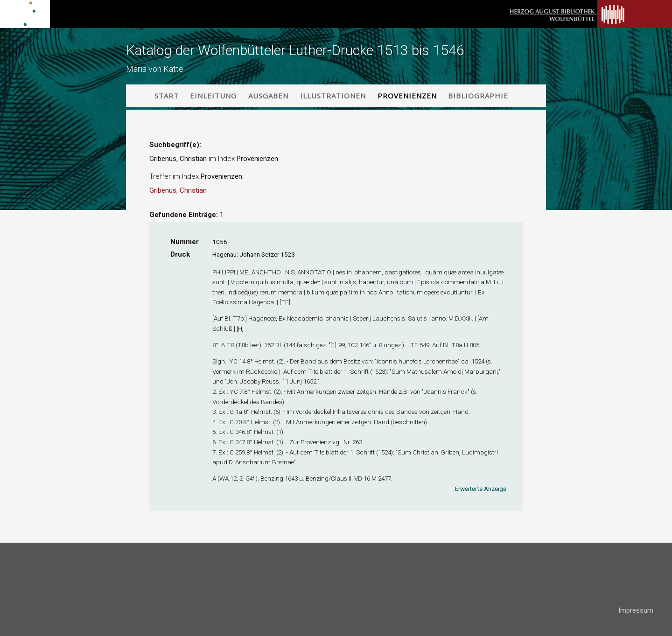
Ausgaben (268, 96)
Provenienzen (407, 96)
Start (167, 96)
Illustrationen (333, 96)
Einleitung (213, 96)
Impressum (636, 610)
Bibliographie (478, 96)
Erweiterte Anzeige (481, 489)
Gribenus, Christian (178, 190)
